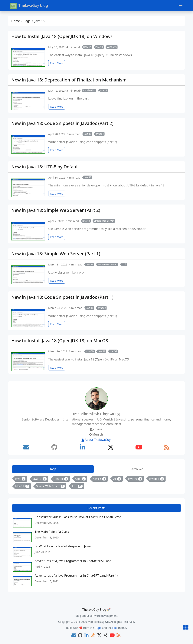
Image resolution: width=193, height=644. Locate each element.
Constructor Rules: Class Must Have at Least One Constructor (78, 517)
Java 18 (99, 47)
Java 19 (135, 479)
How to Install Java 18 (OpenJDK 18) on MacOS (60, 341)
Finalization (89, 90)
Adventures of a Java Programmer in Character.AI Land (73, 561)
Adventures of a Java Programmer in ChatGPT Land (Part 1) (76, 576)
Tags (27, 21)
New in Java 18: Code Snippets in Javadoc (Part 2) (62, 123)
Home (16, 21)
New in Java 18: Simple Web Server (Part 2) (56, 210)
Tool (124, 264)
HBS (115, 628)
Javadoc (99, 134)
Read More (57, 63)
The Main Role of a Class (52, 532)
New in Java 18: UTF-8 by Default (45, 167)
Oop (80, 479)
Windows (112, 47)
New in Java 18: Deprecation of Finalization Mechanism (69, 80)
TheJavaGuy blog (29, 6)
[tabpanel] (96, 483)
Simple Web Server (104, 221)
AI (117, 479)
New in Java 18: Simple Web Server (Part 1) (56, 254)
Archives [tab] (137, 469)
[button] (186, 628)
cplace (98, 429)
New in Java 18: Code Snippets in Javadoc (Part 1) (62, 297)
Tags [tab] (53, 469)
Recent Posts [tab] (96, 508)
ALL (77, 486)
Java (20, 479)
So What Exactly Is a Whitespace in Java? (63, 546)
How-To (87, 47)
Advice (100, 479)
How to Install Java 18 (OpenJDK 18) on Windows (62, 36)
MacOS (113, 351)
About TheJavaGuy (96, 440)
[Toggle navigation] (181, 6)
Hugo (98, 628)
